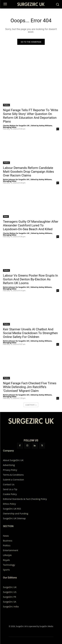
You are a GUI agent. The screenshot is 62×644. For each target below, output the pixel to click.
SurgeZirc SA (10, 602)
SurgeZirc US (10, 592)
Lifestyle (7, 555)
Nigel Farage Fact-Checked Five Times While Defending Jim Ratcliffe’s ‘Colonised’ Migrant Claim (30, 387)
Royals (6, 560)
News (6, 216)
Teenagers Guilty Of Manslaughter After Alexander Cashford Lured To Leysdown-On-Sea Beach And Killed (31, 225)
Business (8, 541)
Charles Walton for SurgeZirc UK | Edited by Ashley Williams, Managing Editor (28, 126)
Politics (6, 105)
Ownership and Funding (16, 513)
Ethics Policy (9, 504)
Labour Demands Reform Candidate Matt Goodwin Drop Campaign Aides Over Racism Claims (28, 172)
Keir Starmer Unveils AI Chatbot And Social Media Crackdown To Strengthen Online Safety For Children (30, 333)
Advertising (9, 465)
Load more (31, 405)
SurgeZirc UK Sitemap (14, 518)
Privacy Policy (10, 470)
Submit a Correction (13, 480)
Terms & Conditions (13, 475)
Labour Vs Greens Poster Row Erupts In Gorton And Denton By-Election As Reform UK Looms (30, 279)
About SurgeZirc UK (13, 460)
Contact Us (9, 484)
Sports (6, 570)
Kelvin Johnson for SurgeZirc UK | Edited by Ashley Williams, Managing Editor (28, 180)
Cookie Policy (10, 494)
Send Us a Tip (10, 489)
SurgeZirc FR (10, 597)
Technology (9, 565)
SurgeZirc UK (10, 587)
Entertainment (11, 550)
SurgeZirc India (11, 606)
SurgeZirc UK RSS (12, 509)
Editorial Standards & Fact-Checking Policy (25, 499)
